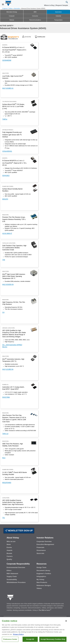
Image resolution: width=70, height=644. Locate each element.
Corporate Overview (44, 541)
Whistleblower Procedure (16, 582)
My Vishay (40, 579)
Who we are (11, 541)
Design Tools (41, 567)
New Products (42, 582)
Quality (9, 559)
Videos (39, 588)
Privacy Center (57, 618)
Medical (12, 20)
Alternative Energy (12, 12)
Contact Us (8, 618)
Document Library (43, 570)
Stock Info (40, 553)
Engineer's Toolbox (8, 8)
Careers (10, 556)
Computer (12, 16)
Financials (40, 547)
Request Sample (30, 618)
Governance (41, 550)
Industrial (58, 16)
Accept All (30, 641)
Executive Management (45, 544)
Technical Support (44, 618)
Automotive (17, 8)
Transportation (58, 20)
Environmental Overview (16, 567)
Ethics (9, 570)
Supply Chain (12, 576)
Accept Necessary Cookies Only (53, 641)
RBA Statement (12, 574)
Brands (9, 553)
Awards (10, 550)
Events (9, 547)
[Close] (66, 622)
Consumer (35, 16)
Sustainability (12, 579)
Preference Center (10, 641)
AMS (35, 12)
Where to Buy (49, 5)
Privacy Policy (18, 636)
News (9, 544)
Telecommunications (35, 20)
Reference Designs (44, 585)
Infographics (41, 576)
